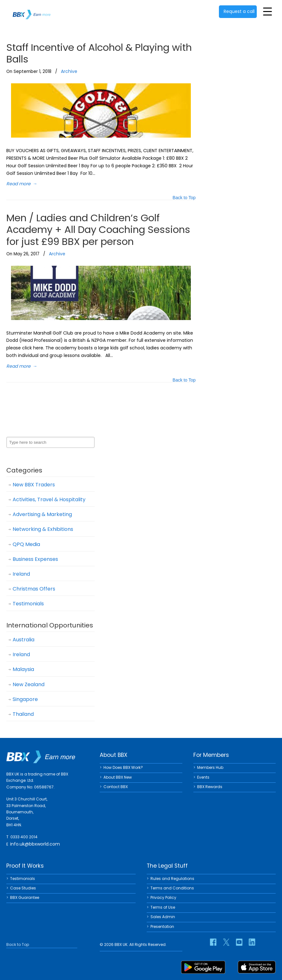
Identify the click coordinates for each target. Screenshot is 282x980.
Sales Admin (163, 917)
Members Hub (210, 767)
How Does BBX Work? (123, 767)
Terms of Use (163, 907)
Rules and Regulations (172, 879)
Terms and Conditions (172, 888)
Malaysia (23, 669)
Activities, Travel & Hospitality (49, 499)
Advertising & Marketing (42, 514)
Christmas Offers (34, 589)
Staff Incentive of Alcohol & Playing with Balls (99, 53)
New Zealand (29, 684)
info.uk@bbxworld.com (35, 844)
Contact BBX (116, 787)
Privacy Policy (163, 897)
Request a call (239, 11)
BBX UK (32, 11)
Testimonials (28, 604)
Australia (23, 640)
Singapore (25, 699)
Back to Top (184, 198)
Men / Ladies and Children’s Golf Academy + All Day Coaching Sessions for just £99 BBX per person (98, 229)
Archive (69, 71)
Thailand (23, 714)
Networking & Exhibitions (43, 529)
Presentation (162, 927)
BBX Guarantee (25, 897)
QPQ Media (26, 544)
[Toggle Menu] (267, 11)
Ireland (21, 574)
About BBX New (118, 777)
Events (203, 777)
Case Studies (23, 888)
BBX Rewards (210, 787)
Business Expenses (35, 559)
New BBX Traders (34, 485)
